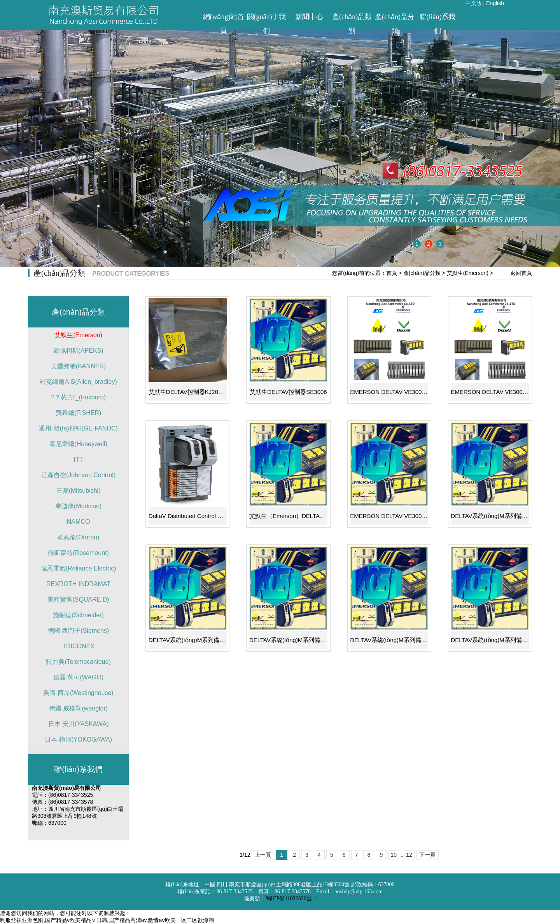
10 (394, 855)
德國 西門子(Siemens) (78, 631)
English (495, 3)
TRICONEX (78, 646)
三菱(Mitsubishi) (79, 491)
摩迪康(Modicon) (78, 506)
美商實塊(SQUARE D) (78, 599)
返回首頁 (521, 273)
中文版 (474, 3)
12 (409, 855)
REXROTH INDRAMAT (78, 584)
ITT (79, 459)
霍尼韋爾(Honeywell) (78, 444)
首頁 (392, 273)
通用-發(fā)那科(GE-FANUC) (78, 428)
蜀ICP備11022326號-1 (291, 899)
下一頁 (427, 855)
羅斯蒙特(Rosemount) (78, 553)
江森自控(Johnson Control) (78, 475)
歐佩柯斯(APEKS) (79, 351)
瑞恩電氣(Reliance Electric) (79, 568)
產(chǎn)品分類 (422, 273)
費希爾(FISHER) (78, 413)
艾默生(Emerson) (468, 273)
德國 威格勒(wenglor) (78, 708)
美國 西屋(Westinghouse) (78, 693)
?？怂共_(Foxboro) (78, 397)
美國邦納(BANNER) (78, 366)
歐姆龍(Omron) (79, 537)
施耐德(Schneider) (78, 615)
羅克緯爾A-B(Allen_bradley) (78, 382)
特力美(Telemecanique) (78, 662)
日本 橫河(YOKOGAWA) (78, 739)
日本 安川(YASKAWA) (79, 724)
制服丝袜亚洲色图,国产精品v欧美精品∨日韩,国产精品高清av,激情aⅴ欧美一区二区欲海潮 (107, 920)
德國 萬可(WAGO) (78, 677)
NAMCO (79, 522)
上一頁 (263, 855)
